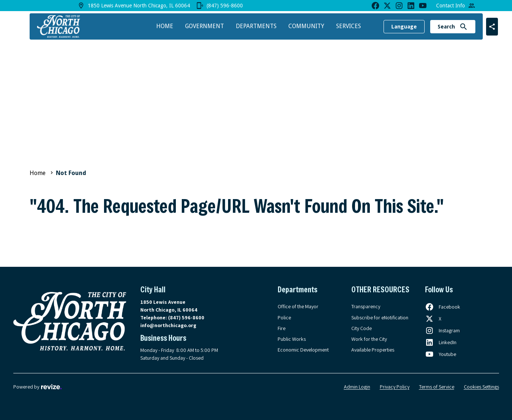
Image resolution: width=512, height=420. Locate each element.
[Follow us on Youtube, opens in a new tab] (441, 354)
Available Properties (373, 350)
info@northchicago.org (168, 325)
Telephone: (172, 317)
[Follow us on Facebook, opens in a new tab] (443, 307)
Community (306, 26)
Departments (256, 26)
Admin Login (357, 387)
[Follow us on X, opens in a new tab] (433, 319)
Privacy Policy (395, 387)
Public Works (292, 339)
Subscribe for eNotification (380, 317)
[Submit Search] (464, 27)
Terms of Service (437, 387)
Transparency (366, 306)
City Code (362, 328)
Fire (282, 328)
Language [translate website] (404, 27)
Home (165, 26)
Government (205, 26)
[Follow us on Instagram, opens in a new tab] (442, 330)
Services (349, 26)
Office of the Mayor (298, 306)
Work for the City (369, 339)
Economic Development (303, 350)
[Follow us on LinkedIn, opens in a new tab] (441, 342)
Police (284, 317)
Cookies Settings (481, 387)
